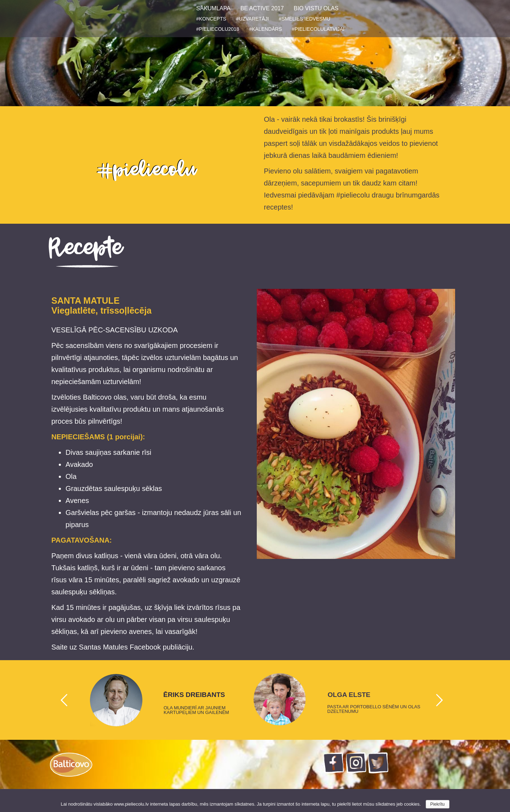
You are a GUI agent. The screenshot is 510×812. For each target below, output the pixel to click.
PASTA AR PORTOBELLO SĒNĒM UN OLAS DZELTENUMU (374, 709)
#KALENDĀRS (265, 29)
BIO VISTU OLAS (316, 8)
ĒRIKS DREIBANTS (194, 695)
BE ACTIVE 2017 (262, 8)
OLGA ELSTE (349, 695)
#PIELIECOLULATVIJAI (318, 29)
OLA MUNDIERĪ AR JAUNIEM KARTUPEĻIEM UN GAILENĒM (196, 710)
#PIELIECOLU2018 (218, 29)
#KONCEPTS (211, 19)
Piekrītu (438, 804)
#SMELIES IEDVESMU (305, 19)
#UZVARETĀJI (253, 19)
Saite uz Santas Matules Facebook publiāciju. (123, 647)
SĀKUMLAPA (213, 8)
